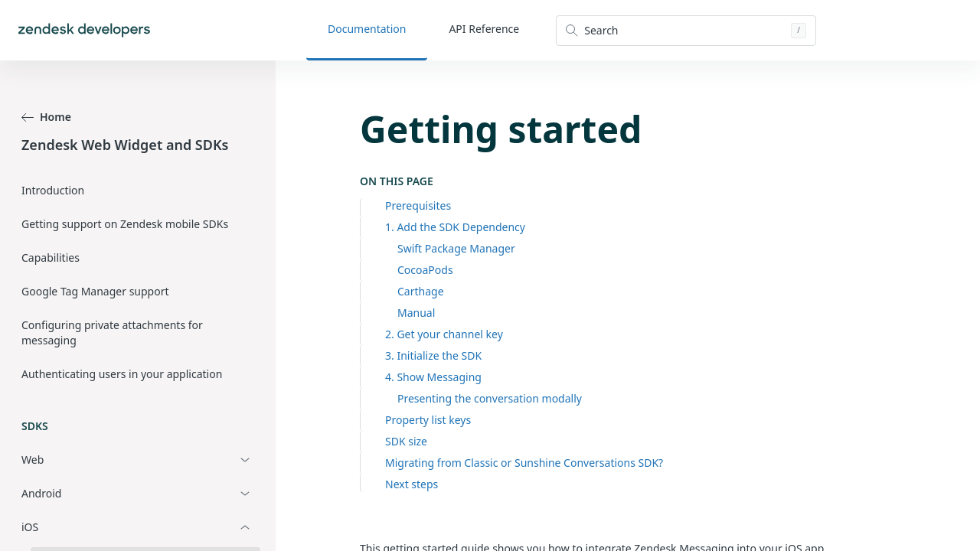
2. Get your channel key (444, 334)
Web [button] (33, 460)
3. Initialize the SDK (433, 355)
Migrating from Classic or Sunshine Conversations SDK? (524, 463)
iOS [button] (30, 527)
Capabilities (51, 258)
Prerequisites (418, 205)
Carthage (421, 291)
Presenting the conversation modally (490, 398)
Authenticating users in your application (122, 374)
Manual (416, 313)
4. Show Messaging (433, 377)
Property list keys (428, 420)
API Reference (484, 29)
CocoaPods (425, 270)
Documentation (367, 29)
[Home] (84, 30)
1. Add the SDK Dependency (455, 227)
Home (46, 117)
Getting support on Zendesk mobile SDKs (125, 224)
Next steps (412, 484)
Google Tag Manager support (95, 291)
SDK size (406, 441)
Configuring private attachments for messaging (112, 333)
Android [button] (41, 493)
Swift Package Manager (456, 248)
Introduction (53, 190)
